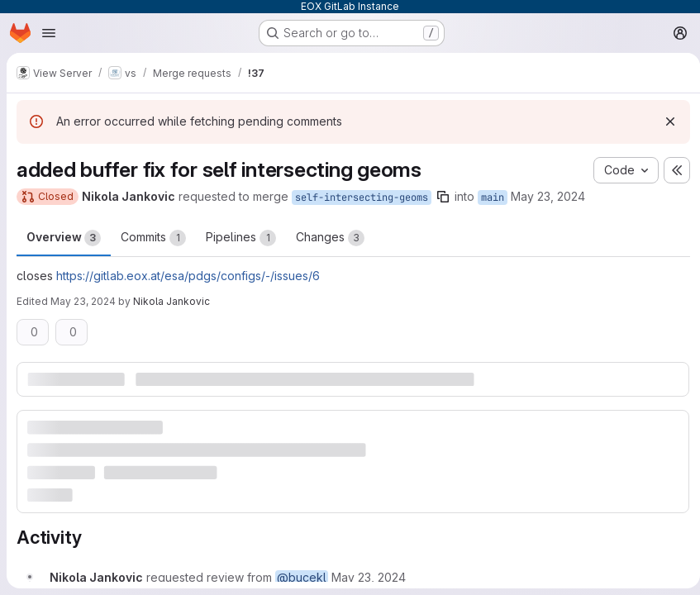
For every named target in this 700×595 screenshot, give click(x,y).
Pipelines (241, 238)
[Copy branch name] (443, 197)
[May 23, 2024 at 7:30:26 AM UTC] (369, 576)
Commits (153, 238)
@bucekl (302, 576)
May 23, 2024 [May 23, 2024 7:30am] (548, 196)
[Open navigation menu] (49, 33)
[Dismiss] (664, 121)
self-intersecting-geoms (362, 198)
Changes (330, 238)
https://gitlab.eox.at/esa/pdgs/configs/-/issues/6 (188, 276)
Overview (64, 238)
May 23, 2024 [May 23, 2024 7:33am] (83, 301)
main (493, 198)
